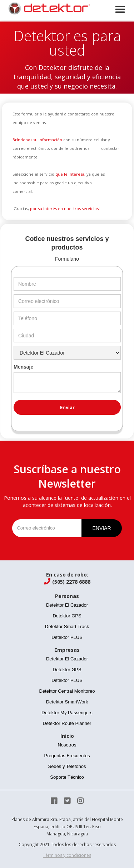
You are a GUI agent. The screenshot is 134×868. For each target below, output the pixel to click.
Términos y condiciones (67, 855)
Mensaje (23, 367)
